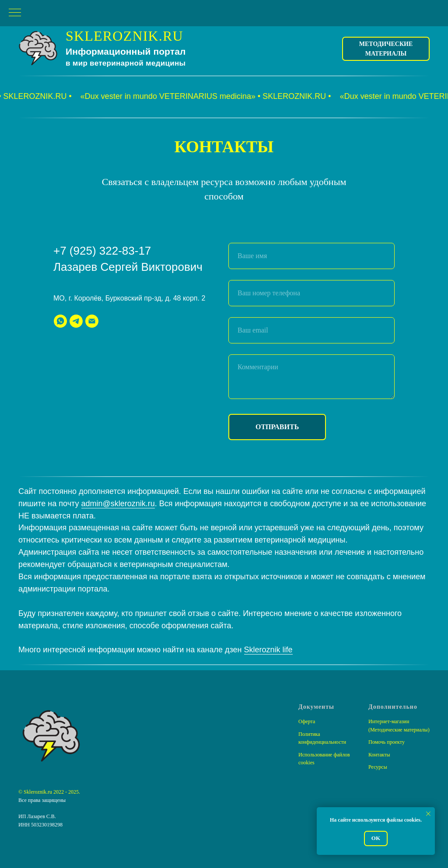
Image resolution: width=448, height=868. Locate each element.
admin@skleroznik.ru (118, 504)
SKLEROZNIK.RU (124, 36)
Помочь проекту (387, 742)
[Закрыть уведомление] (428, 814)
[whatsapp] (60, 321)
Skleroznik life (268, 650)
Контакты (379, 755)
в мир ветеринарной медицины (126, 63)
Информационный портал (126, 51)
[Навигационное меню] (15, 13)
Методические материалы (386, 49)
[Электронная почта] (92, 321)
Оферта (307, 721)
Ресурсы (378, 767)
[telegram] (76, 321)
